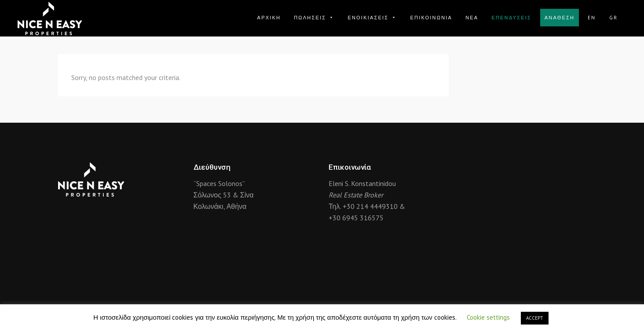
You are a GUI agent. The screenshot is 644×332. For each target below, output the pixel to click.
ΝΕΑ (472, 18)
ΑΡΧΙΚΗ (269, 18)
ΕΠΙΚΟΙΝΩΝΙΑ (431, 18)
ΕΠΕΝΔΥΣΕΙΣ (511, 18)
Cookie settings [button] (488, 317)
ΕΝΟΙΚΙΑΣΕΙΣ (372, 18)
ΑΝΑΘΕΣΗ (560, 18)
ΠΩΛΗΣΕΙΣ (314, 18)
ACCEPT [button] (535, 318)
